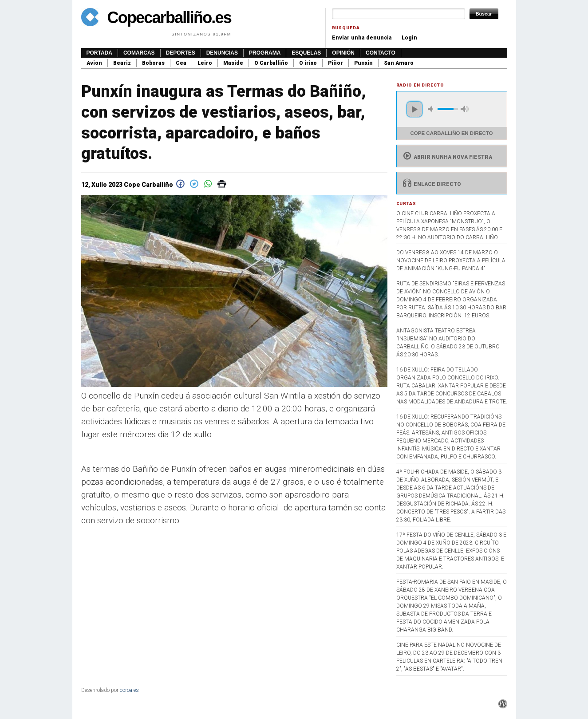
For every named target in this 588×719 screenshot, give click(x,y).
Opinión (343, 53)
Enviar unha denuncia (362, 38)
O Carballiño (271, 63)
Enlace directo (431, 184)
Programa (265, 53)
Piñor (335, 63)
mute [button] (432, 109)
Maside (233, 63)
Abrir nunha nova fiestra (447, 157)
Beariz (122, 63)
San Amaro (399, 63)
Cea (181, 63)
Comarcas (139, 53)
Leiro (205, 63)
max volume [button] (465, 109)
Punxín (363, 63)
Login (409, 38)
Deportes (181, 53)
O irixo (308, 63)
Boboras (153, 63)
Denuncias (222, 53)
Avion (94, 63)
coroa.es (129, 690)
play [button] (414, 109)
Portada (99, 53)
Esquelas (306, 53)
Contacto (381, 53)
